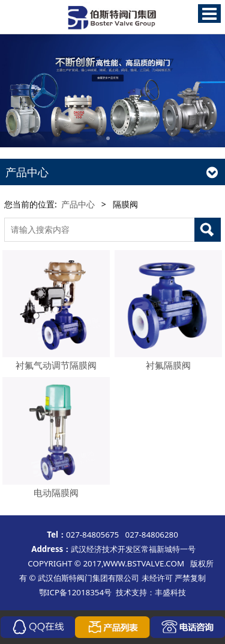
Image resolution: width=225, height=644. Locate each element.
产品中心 (78, 204)
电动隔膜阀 (56, 492)
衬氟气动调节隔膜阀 (56, 365)
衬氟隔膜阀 (168, 365)
